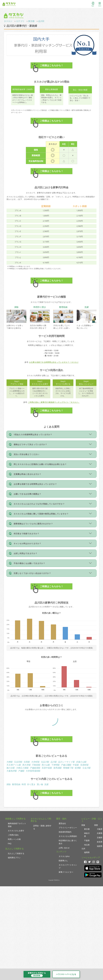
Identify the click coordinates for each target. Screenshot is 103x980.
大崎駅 (10, 762)
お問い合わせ (64, 848)
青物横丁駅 (68, 768)
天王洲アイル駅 (14, 765)
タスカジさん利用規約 (68, 836)
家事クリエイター (66, 872)
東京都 (31, 21)
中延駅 (76, 765)
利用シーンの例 (14, 839)
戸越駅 (21, 771)
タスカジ (8, 21)
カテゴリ (20, 21)
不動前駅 (36, 765)
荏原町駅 (84, 765)
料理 (24, 784)
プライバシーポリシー (68, 828)
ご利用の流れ (13, 835)
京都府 (100, 837)
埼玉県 (87, 845)
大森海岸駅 (12, 771)
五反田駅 (18, 762)
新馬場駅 (58, 768)
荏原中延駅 (47, 768)
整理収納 (16, 784)
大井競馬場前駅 (33, 771)
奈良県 (100, 842)
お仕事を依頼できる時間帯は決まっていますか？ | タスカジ (54, 362)
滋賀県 (100, 846)
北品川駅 (45, 762)
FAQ (10, 843)
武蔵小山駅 (81, 762)
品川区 (41, 21)
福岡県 (87, 852)
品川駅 (54, 762)
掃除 (9, 784)
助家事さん (63, 861)
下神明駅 (56, 765)
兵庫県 (100, 833)
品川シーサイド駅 (66, 762)
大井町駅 (35, 762)
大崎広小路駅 (22, 768)
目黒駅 (27, 762)
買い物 (40, 784)
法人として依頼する (16, 853)
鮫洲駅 (78, 768)
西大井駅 (27, 765)
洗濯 (46, 784)
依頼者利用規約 (65, 832)
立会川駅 (87, 768)
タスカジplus (64, 856)
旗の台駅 (11, 768)
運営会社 (62, 823)
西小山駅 (46, 765)
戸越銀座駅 (35, 768)
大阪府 (100, 829)
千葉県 (87, 840)
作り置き (31, 784)
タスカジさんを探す (16, 831)
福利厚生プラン (14, 858)
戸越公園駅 (66, 765)
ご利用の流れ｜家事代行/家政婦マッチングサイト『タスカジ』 (54, 402)
